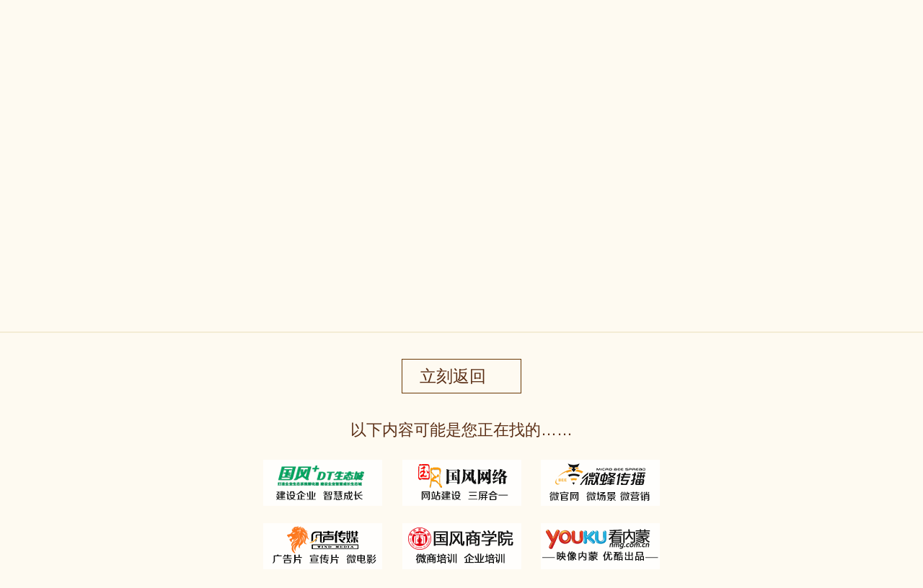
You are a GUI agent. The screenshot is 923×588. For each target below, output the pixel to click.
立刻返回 (453, 376)
